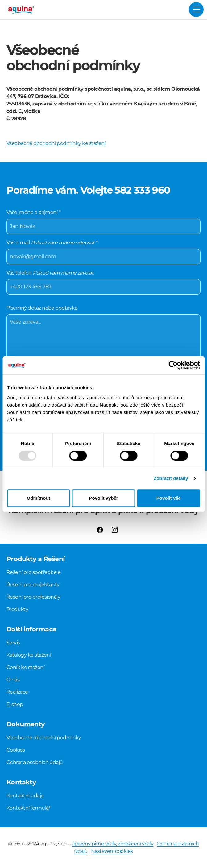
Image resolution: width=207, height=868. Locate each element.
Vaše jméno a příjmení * (103, 222)
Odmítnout (39, 498)
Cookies (16, 750)
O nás (13, 680)
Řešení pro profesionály (33, 597)
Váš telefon (103, 282)
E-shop (15, 704)
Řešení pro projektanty (33, 585)
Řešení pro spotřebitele (33, 572)
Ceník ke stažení (25, 667)
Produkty (17, 609)
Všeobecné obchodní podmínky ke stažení (56, 143)
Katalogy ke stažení (29, 655)
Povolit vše (169, 498)
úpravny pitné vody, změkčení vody (112, 844)
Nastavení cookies (112, 851)
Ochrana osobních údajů (35, 762)
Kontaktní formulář (28, 808)
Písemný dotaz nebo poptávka (103, 351)
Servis (13, 643)
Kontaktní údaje (25, 796)
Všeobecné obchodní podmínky (44, 738)
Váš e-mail (103, 252)
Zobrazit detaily (171, 478)
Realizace (17, 692)
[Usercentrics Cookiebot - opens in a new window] (173, 365)
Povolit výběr (103, 498)
